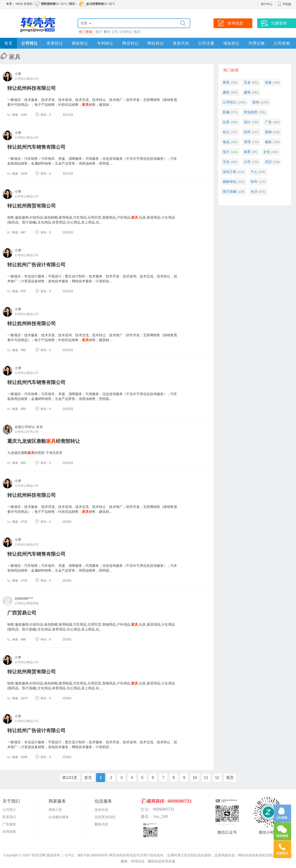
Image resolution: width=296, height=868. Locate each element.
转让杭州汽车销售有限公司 (36, 147)
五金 (247, 82)
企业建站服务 (59, 817)
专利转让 (105, 43)
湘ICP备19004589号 (93, 855)
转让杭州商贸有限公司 (32, 206)
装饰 (268, 132)
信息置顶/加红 (105, 817)
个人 (254, 172)
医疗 (99, 32)
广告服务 (9, 824)
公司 (115, 32)
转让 (226, 132)
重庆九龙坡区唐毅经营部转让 (44, 441)
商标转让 (80, 43)
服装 (268, 142)
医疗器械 (230, 192)
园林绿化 (230, 182)
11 (206, 778)
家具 (226, 82)
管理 (247, 142)
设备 (268, 82)
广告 (268, 122)
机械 (226, 112)
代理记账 (257, 43)
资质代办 (181, 43)
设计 (247, 122)
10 (195, 778)
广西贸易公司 (22, 613)
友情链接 (9, 831)
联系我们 (9, 817)
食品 (226, 142)
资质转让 (55, 43)
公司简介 (9, 810)
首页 (8, 43)
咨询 (256, 102)
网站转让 (156, 43)
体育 (247, 152)
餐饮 (107, 32)
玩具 (226, 122)
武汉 (268, 162)
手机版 (284, 4)
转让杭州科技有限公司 (32, 88)
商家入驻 (55, 810)
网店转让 (131, 43)
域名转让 (231, 43)
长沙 (254, 192)
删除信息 (101, 824)
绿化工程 (230, 172)
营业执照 (251, 112)
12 (217, 778)
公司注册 (206, 43)
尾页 (230, 778)
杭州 (247, 132)
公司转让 (126, 32)
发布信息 (101, 810)
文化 (267, 152)
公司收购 (282, 43)
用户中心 (267, 4)
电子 (226, 152)
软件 (254, 182)
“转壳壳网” (39, 855)
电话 (137, 32)
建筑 (226, 92)
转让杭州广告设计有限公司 (36, 265)
